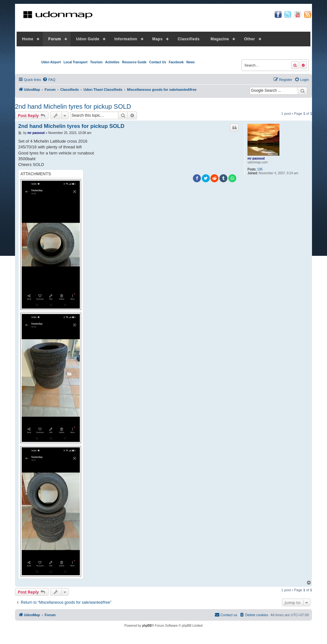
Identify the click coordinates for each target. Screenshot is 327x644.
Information (126, 39)
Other (250, 39)
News (190, 62)
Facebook (176, 62)
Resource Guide (134, 62)
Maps (158, 39)
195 (260, 169)
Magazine (220, 39)
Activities (112, 62)
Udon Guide (88, 39)
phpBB (147, 626)
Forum (55, 39)
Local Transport (76, 62)
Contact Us (158, 62)
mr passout (256, 158)
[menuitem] (49, 80)
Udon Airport (51, 62)
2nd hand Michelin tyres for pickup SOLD (73, 106)
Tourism (96, 62)
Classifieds (189, 39)
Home (28, 39)
